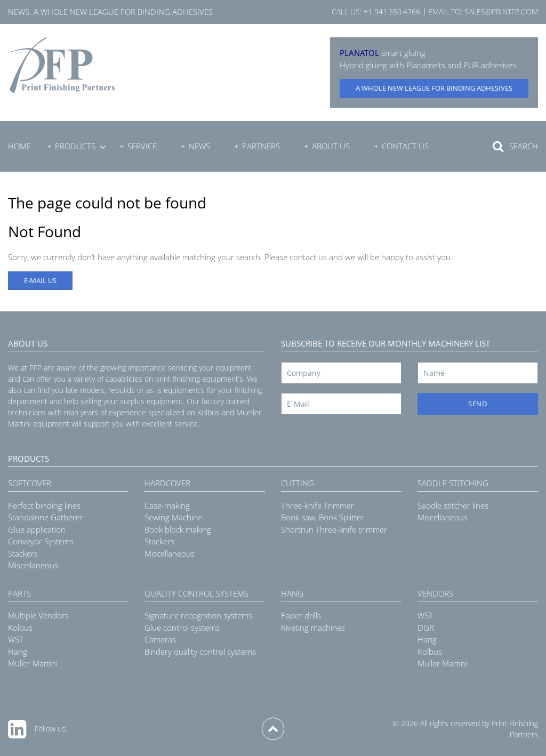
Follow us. (51, 729)
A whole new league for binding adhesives (123, 12)
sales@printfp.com (501, 11)
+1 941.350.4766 (392, 11)
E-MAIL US (40, 280)
